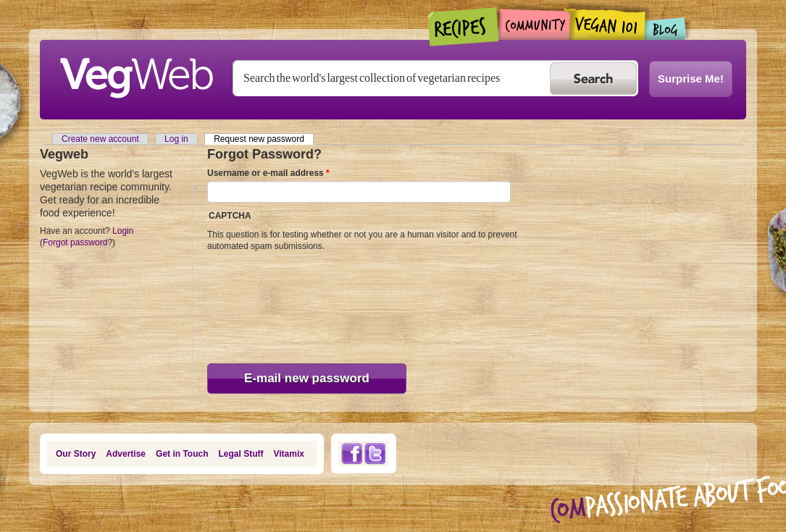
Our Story (76, 454)
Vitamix (289, 454)
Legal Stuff (241, 454)
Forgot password (75, 242)
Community (534, 24)
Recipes (464, 27)
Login (123, 231)
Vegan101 (607, 24)
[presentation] (267, 304)
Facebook (351, 453)
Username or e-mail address (268, 173)
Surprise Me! (691, 79)
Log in (176, 139)
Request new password (264, 139)
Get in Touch (182, 454)
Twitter (375, 453)
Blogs (666, 29)
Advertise (126, 454)
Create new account (100, 139)
